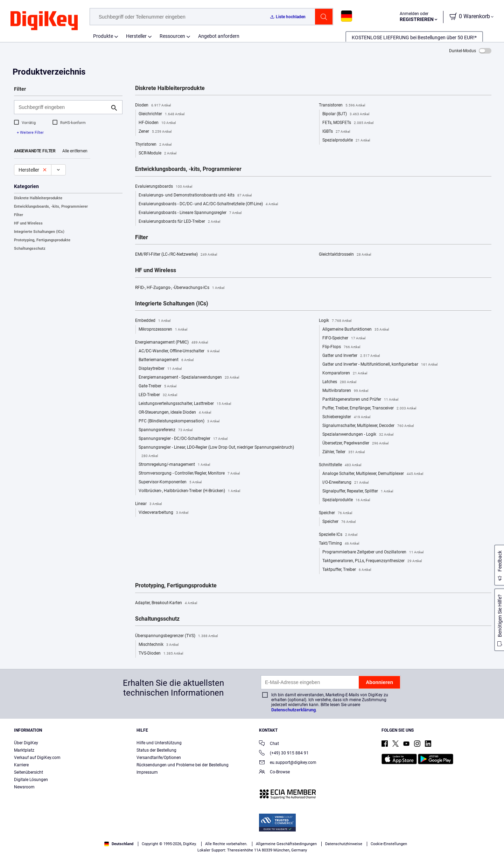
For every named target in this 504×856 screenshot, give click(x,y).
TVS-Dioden (161, 654)
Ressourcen (172, 36)
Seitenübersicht (29, 772)
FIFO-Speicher (344, 338)
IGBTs (336, 132)
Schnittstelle (340, 465)
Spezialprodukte (346, 140)
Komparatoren (345, 373)
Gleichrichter (162, 114)
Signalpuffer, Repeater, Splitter (358, 491)
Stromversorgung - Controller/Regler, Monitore (189, 474)
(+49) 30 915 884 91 (284, 754)
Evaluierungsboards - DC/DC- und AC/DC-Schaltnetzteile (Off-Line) (208, 204)
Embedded (153, 321)
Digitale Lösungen (31, 780)
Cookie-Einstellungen (389, 844)
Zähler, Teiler (344, 452)
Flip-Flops (341, 347)
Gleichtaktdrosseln (345, 255)
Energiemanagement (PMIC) (171, 343)
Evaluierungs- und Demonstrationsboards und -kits (195, 195)
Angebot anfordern (219, 36)
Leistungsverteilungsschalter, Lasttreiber (185, 404)
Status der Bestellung (156, 750)
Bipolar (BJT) (346, 114)
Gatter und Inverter (351, 356)
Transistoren (342, 105)
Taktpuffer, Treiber (347, 570)
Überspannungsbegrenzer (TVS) (176, 636)
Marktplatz (24, 750)
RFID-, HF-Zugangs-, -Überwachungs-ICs (180, 288)
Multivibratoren (345, 391)
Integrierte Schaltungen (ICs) (39, 232)
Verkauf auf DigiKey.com (37, 758)
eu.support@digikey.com (288, 763)
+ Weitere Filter (30, 133)
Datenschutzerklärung (293, 710)
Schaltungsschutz (30, 248)
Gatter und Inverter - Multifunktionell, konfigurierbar (380, 365)
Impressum (147, 772)
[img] (44, 21)
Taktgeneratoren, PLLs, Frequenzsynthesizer (372, 561)
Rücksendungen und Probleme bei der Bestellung (183, 765)
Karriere (21, 765)
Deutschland (119, 844)
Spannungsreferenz (166, 430)
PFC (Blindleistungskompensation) (179, 421)
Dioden (153, 105)
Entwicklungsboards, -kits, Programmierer (51, 206)
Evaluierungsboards (164, 187)
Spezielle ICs (338, 535)
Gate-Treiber (157, 386)
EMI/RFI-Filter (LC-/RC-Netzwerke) (176, 255)
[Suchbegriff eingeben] (63, 107)
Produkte (103, 36)
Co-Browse (274, 772)
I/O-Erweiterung (345, 483)
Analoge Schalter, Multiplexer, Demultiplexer (373, 474)
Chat (269, 744)
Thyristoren (153, 145)
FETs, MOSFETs (348, 123)
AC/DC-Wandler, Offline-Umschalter (179, 351)
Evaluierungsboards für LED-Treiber (179, 222)
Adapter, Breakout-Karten (166, 603)
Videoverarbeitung (163, 513)
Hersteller (136, 36)
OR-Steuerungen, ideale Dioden (175, 413)
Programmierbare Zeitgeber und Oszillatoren (373, 552)
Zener (155, 132)
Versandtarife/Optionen (159, 758)
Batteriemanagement (166, 360)
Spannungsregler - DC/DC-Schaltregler (183, 439)
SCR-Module (157, 153)
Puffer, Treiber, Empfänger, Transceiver (369, 408)
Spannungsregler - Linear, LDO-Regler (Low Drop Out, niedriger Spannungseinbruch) (216, 453)
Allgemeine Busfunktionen (356, 330)
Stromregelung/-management (174, 465)
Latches (339, 382)
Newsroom (24, 787)
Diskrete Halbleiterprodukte (38, 198)
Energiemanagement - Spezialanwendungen (189, 378)
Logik (335, 321)
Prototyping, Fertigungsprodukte (42, 240)
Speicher (335, 513)
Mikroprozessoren (163, 330)
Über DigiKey (26, 743)
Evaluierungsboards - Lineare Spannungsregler (190, 213)
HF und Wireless (28, 223)
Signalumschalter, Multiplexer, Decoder (368, 426)
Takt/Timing (339, 544)
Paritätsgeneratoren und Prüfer (360, 400)
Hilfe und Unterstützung (159, 743)
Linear (148, 504)
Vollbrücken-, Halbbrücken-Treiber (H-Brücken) (189, 491)
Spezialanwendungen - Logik (358, 435)
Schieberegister (346, 417)
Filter (19, 215)
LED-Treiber (158, 395)
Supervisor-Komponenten (170, 482)
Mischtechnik (159, 645)
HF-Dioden (157, 123)
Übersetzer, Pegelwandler (355, 443)
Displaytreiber (160, 369)
